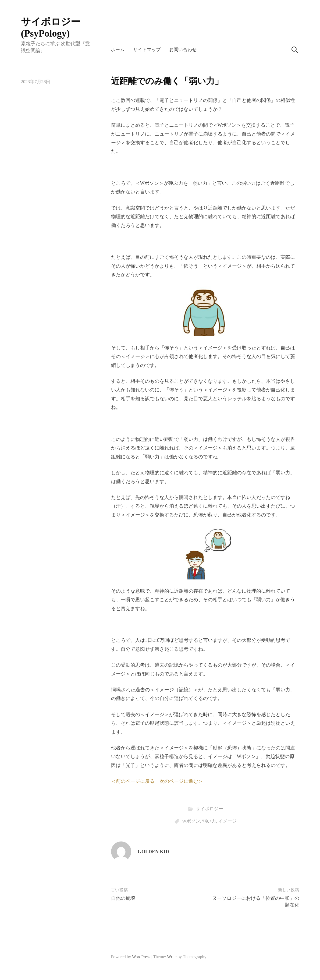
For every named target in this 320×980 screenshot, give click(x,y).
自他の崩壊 (123, 898)
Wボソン (191, 821)
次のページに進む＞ (181, 781)
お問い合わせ (183, 50)
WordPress (141, 957)
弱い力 (209, 821)
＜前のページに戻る (133, 781)
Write (172, 957)
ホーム (118, 50)
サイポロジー (209, 809)
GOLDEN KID (153, 852)
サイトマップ (147, 50)
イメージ (227, 821)
